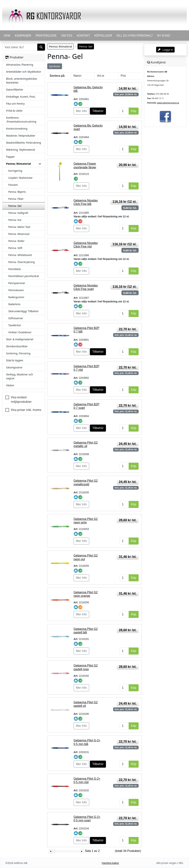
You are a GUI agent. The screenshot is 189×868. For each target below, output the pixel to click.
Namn (77, 76)
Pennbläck (15, 269)
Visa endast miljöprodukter (21, 399)
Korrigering (15, 171)
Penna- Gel (15, 206)
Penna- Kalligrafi (18, 213)
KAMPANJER (23, 35)
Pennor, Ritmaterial (60, 46)
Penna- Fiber (16, 199)
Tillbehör (98, 111)
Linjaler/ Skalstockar (20, 178)
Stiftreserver (16, 318)
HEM (7, 35)
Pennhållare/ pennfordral (24, 276)
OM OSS (67, 35)
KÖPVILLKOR (103, 35)
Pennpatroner (17, 283)
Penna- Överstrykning (22, 262)
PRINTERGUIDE (46, 35)
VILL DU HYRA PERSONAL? (135, 35)
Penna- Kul (15, 220)
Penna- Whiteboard (20, 255)
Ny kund (164, 35)
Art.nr (101, 76)
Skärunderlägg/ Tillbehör (23, 311)
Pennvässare (16, 290)
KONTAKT (83, 35)
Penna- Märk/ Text (19, 227)
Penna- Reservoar (19, 234)
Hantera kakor (110, 863)
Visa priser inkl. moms (26, 410)
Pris (123, 76)
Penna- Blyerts (17, 192)
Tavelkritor (15, 325)
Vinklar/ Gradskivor (20, 332)
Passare (13, 185)
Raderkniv (14, 304)
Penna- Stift (15, 248)
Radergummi (16, 297)
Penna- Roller (16, 241)
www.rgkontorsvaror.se (168, 103)
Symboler (55, 66)
